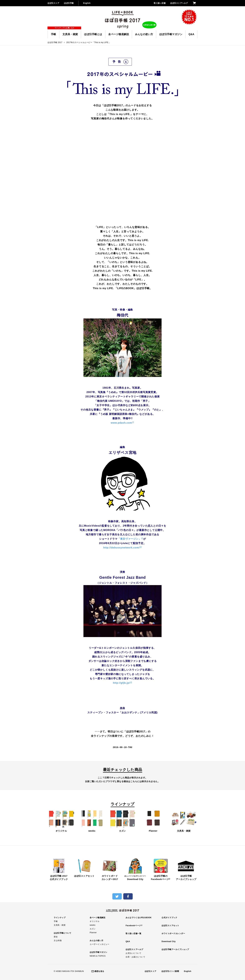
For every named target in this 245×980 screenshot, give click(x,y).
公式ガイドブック (169, 918)
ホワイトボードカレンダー (173, 934)
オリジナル (61, 821)
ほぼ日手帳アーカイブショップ (186, 869)
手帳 (54, 34)
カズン (122, 821)
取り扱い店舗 (160, 3)
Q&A (191, 34)
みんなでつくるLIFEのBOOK (139, 918)
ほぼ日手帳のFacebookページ (161, 869)
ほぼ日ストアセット (84, 868)
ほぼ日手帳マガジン (171, 34)
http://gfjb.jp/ (121, 683)
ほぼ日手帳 (69, 3)
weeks (92, 821)
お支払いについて (133, 953)
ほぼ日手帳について (63, 933)
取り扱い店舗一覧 (133, 934)
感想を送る (99, 971)
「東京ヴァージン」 (129, 539)
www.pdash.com (121, 423)
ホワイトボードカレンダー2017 (110, 869)
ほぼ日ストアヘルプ (179, 3)
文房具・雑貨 (70, 34)
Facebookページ (133, 926)
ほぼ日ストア (53, 3)
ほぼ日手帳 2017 (55, 42)
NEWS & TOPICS (98, 956)
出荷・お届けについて (135, 957)
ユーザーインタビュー (99, 944)
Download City (135, 869)
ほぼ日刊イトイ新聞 (170, 971)
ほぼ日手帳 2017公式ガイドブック (59, 869)
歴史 (56, 937)
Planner (153, 821)
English (87, 3)
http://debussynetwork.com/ (121, 548)
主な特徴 (58, 941)
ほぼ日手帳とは (93, 34)
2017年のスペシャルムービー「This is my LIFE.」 (89, 42)
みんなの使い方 (144, 34)
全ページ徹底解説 (119, 34)
